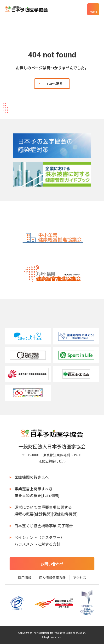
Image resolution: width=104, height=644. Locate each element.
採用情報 (25, 578)
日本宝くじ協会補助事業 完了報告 (44, 526)
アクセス (80, 578)
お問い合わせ (52, 564)
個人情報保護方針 (52, 578)
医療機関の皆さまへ (32, 477)
